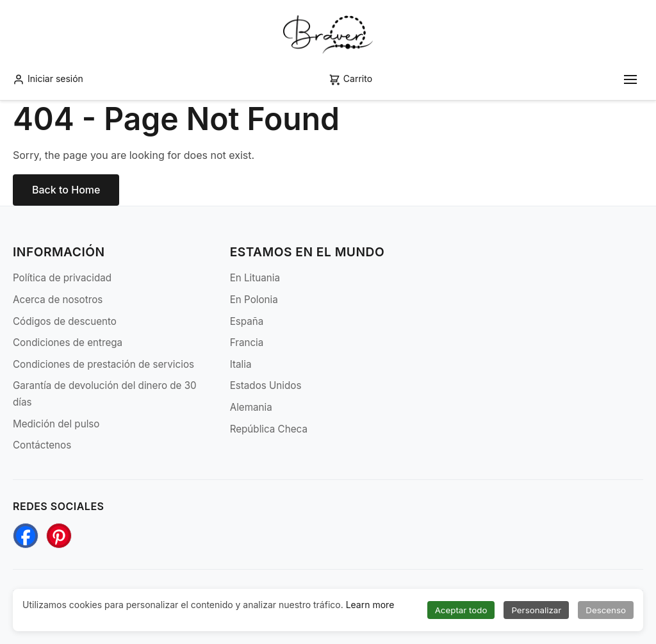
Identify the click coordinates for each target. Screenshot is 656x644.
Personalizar (536, 610)
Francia (247, 343)
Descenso (606, 610)
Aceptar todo (461, 610)
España (247, 321)
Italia (241, 364)
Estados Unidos (266, 385)
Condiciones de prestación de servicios (103, 364)
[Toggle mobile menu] (630, 79)
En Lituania (255, 278)
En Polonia (254, 300)
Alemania (251, 407)
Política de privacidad (62, 278)
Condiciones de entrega (68, 343)
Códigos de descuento (65, 321)
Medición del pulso (56, 424)
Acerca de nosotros (58, 300)
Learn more (370, 605)
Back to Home (66, 190)
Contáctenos (42, 445)
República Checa (269, 429)
